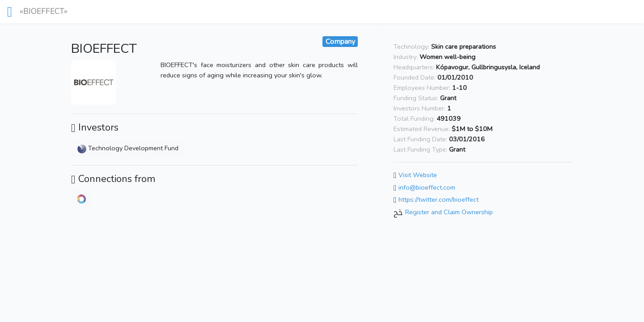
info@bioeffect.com (427, 187)
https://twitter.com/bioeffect (439, 200)
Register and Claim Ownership (449, 212)
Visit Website (418, 175)
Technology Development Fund (128, 148)
